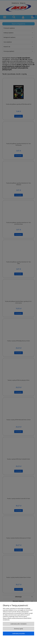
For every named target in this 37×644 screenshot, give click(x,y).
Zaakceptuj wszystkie (18, 633)
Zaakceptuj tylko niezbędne (18, 624)
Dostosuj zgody (19, 629)
